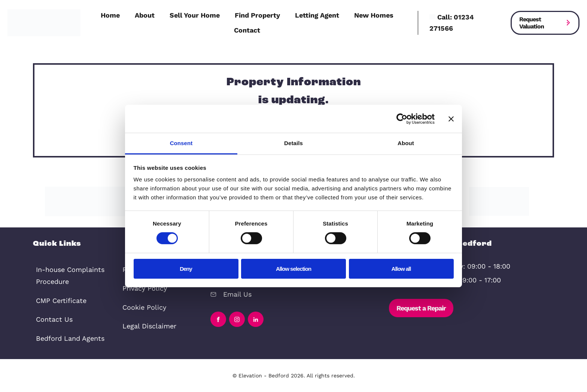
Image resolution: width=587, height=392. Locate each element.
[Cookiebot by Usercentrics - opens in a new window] (402, 119)
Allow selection (293, 269)
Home (110, 15)
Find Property (257, 15)
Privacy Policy (145, 288)
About (145, 15)
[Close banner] (451, 119)
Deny (186, 269)
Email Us (237, 294)
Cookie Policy (144, 307)
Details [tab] (293, 143)
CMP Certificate (61, 301)
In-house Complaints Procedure (70, 275)
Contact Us (54, 319)
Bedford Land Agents (70, 338)
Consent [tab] (181, 143)
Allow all (401, 269)
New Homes (374, 15)
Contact (247, 30)
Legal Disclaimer (149, 326)
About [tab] (406, 143)
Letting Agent (317, 15)
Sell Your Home (195, 15)
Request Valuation (532, 23)
